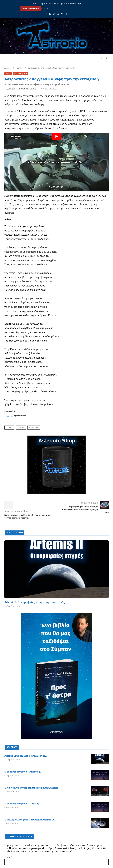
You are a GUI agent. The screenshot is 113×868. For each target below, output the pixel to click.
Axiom (9, 427)
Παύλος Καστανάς (27, 89)
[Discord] (62, 14)
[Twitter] (50, 14)
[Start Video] (56, 162)
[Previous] (45, 9)
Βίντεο (20, 68)
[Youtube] (58, 14)
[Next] (48, 9)
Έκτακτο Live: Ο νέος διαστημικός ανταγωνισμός (31, 788)
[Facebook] (46, 14)
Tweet (9, 416)
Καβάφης (34, 427)
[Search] (102, 58)
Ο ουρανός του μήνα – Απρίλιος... (23, 772)
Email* (56, 860)
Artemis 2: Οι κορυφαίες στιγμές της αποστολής (35, 602)
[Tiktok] (66, 14)
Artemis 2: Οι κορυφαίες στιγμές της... (26, 756)
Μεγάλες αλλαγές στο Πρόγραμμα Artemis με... (30, 820)
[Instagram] (54, 14)
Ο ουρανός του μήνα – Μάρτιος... (23, 804)
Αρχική (8, 68)
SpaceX (21, 427)
